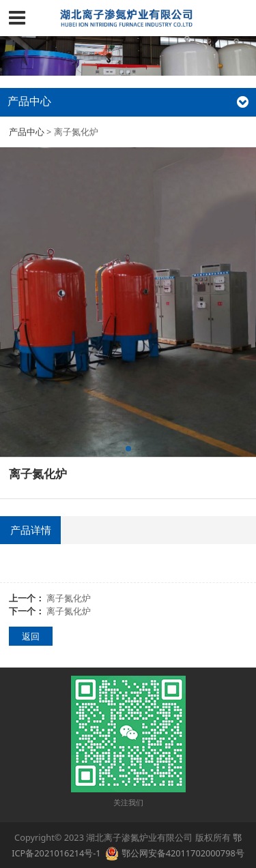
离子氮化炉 (69, 598)
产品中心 (27, 132)
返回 (31, 636)
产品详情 (31, 530)
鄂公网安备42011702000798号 (183, 853)
